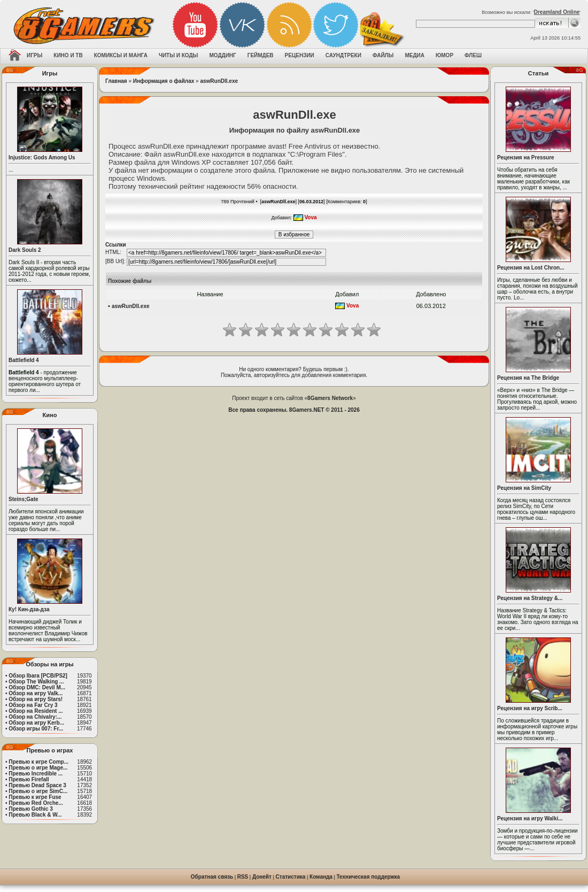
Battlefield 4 (24, 360)
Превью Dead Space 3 (37, 785)
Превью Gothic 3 (30, 809)
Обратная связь (212, 877)
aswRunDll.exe (219, 81)
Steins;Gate (24, 499)
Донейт (262, 877)
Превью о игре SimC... (38, 791)
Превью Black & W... (35, 815)
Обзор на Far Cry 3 (33, 705)
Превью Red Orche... (36, 803)
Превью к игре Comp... (38, 762)
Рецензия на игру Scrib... (530, 708)
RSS (243, 877)
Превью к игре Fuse (35, 797)
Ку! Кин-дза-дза (29, 609)
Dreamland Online (557, 12)
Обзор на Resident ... (36, 711)
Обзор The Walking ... (36, 682)
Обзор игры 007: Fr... (36, 729)
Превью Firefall (29, 779)
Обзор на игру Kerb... (36, 723)
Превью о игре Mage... (38, 768)
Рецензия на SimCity (524, 488)
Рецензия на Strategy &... (530, 598)
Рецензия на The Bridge (528, 378)
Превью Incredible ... (36, 774)
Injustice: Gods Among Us (42, 157)
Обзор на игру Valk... (36, 693)
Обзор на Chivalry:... (35, 717)
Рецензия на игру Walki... (530, 818)
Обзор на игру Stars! (36, 699)
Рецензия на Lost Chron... (531, 268)
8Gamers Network (330, 398)
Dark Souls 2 (25, 250)
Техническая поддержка (369, 877)
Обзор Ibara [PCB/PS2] (38, 676)
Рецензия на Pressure (526, 157)
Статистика (291, 877)
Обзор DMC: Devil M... (37, 687)
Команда (321, 877)
